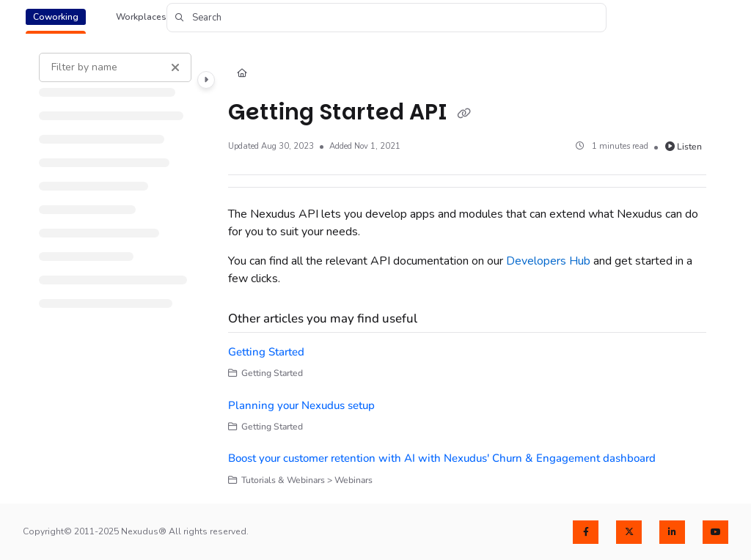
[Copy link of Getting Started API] (464, 114)
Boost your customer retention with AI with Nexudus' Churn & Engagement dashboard (442, 458)
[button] (387, 18)
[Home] (242, 74)
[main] (468, 270)
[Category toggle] (206, 80)
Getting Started (266, 352)
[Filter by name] (115, 67)
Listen (684, 147)
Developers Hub (548, 261)
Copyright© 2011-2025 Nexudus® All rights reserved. (136, 531)
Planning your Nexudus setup (301, 405)
